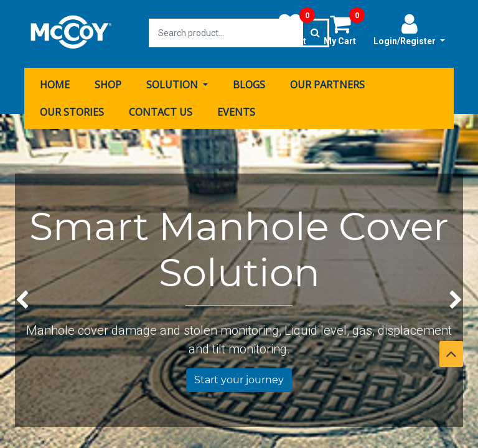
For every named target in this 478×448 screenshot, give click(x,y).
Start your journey (239, 379)
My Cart (344, 29)
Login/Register (409, 29)
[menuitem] (55, 83)
